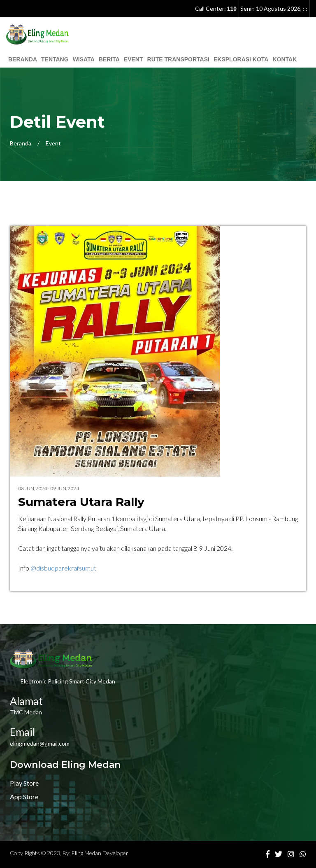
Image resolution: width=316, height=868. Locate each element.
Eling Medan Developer (100, 853)
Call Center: (216, 8)
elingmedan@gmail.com (40, 743)
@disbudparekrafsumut (63, 568)
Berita (109, 59)
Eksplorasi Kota (241, 59)
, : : (274, 8)
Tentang (55, 59)
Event (134, 59)
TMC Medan (26, 712)
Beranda (23, 59)
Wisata (84, 59)
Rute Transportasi (178, 59)
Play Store (24, 783)
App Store (24, 797)
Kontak (285, 59)
